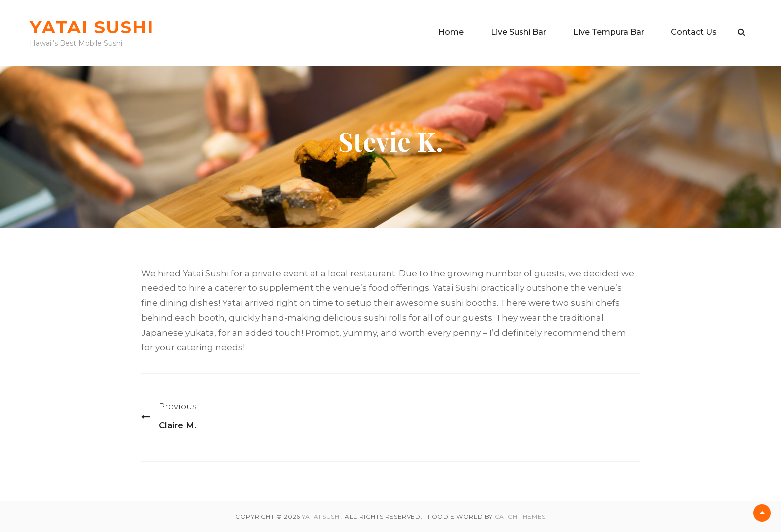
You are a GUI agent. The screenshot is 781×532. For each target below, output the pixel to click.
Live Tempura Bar (609, 32)
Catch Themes (520, 516)
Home (451, 32)
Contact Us (694, 32)
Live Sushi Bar (519, 32)
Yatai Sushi (92, 27)
